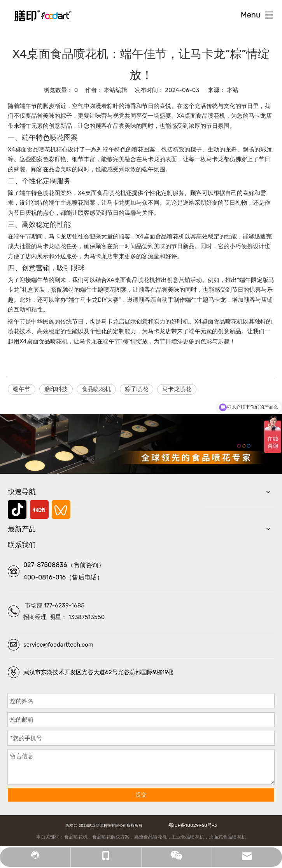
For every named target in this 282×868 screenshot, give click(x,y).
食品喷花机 (96, 389)
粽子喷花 (137, 389)
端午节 (22, 389)
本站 (233, 90)
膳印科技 (56, 389)
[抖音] (17, 510)
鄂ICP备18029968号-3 (191, 825)
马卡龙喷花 (177, 389)
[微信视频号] (61, 510)
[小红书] (39, 510)
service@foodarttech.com (58, 645)
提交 (141, 795)
